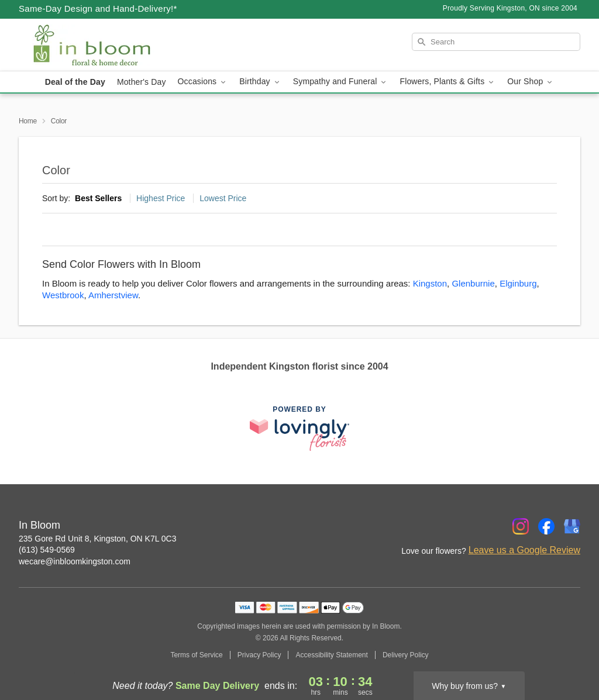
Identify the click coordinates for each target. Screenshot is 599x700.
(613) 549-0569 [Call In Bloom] (47, 550)
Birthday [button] (260, 82)
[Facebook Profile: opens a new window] (546, 526)
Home (28, 121)
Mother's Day (142, 82)
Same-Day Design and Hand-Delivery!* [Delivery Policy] (98, 8)
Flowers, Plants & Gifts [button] (447, 82)
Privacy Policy (259, 655)
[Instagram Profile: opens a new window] (521, 526)
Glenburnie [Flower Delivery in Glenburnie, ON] (473, 283)
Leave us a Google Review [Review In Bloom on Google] (524, 550)
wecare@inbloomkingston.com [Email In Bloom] (75, 561)
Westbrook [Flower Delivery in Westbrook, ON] (63, 295)
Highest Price (161, 198)
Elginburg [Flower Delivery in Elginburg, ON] (518, 283)
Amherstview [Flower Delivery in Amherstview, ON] (113, 295)
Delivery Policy (406, 655)
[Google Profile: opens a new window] (572, 526)
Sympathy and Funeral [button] (341, 82)
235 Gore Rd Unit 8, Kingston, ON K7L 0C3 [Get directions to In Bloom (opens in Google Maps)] (98, 539)
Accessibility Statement (331, 655)
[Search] (496, 42)
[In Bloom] (103, 45)
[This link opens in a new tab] (299, 428)
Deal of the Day (75, 82)
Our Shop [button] (531, 82)
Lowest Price (223, 198)
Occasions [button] (203, 82)
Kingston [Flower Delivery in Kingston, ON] (430, 283)
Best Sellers (98, 198)
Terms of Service (196, 655)
